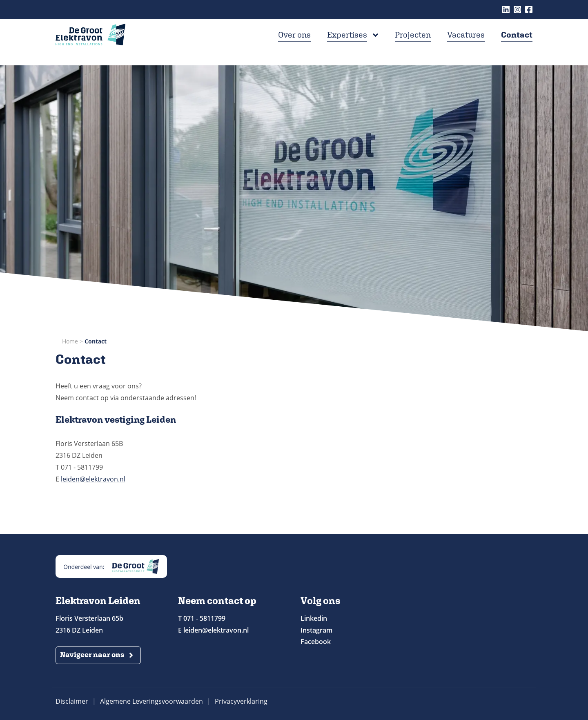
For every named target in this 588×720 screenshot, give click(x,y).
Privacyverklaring (241, 701)
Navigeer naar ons (92, 654)
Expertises (347, 48)
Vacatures (466, 48)
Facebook (529, 9)
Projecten (413, 48)
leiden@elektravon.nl (93, 479)
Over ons (294, 48)
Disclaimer (72, 701)
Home (70, 341)
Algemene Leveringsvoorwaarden (151, 701)
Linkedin (506, 9)
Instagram (517, 9)
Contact (517, 48)
